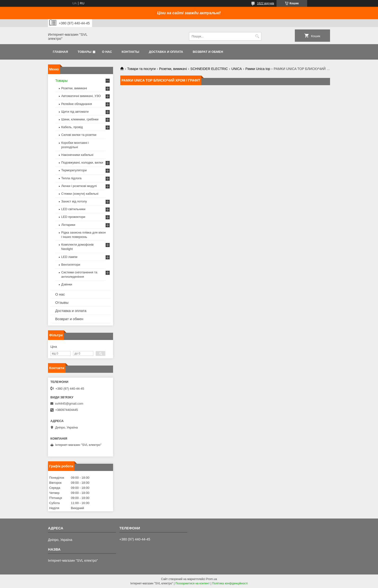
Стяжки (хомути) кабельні (80, 194)
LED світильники (73, 209)
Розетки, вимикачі (173, 69)
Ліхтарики (68, 225)
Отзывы (62, 302)
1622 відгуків (266, 3)
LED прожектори (73, 217)
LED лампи (69, 257)
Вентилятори (71, 265)
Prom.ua (212, 579)
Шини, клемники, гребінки (80, 119)
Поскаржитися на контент (193, 583)
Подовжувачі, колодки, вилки (82, 163)
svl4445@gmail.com (69, 404)
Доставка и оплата (166, 52)
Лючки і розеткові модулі (79, 186)
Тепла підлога (71, 178)
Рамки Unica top (258, 69)
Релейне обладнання (77, 104)
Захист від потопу (74, 201)
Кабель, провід (72, 127)
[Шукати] (257, 36)
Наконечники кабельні (77, 155)
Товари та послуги (141, 69)
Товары (84, 52)
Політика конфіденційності (230, 583)
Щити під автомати (75, 112)
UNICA (237, 69)
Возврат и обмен (208, 52)
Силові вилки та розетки (79, 135)
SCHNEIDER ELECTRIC (209, 69)
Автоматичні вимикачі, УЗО (81, 96)
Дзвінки (67, 284)
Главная (60, 52)
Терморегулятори (74, 170)
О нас (107, 52)
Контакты (131, 52)
